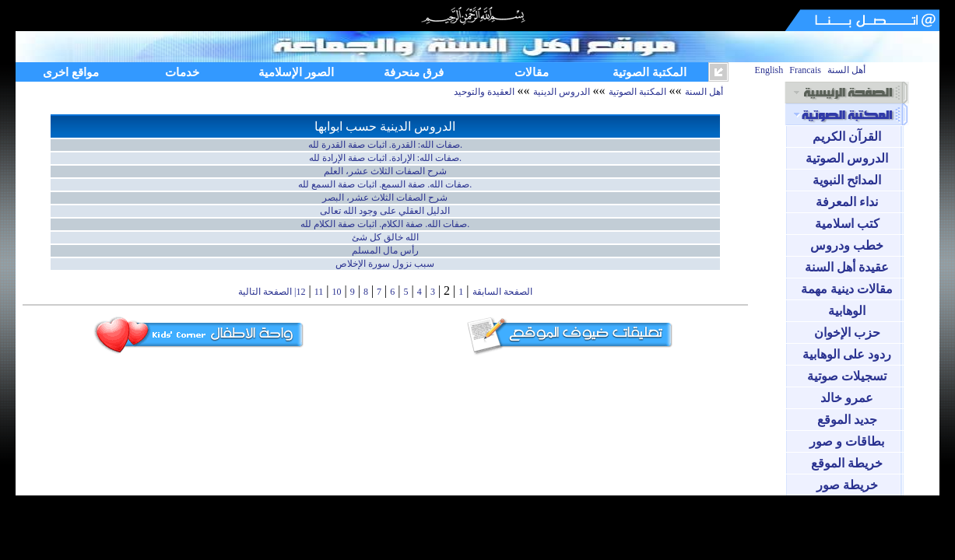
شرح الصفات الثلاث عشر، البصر (385, 198)
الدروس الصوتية (847, 158)
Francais (805, 70)
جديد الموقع (847, 420)
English (769, 70)
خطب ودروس (847, 245)
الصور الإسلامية (296, 72)
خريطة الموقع (847, 463)
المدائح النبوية (847, 180)
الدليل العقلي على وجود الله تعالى (385, 211)
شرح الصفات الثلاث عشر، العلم (385, 171)
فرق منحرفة (414, 72)
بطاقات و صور (847, 441)
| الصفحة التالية (267, 292)
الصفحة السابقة (502, 292)
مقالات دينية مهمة (847, 289)
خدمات (182, 72)
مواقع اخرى (71, 72)
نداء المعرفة (847, 202)
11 (319, 292)
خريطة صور (847, 485)
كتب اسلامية (847, 224)
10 (336, 292)
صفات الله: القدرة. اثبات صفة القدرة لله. (385, 145)
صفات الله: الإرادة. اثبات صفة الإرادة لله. (385, 158)
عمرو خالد (847, 398)
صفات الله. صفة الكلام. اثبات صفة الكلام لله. (385, 224)
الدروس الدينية (562, 92)
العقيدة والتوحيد (484, 92)
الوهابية (847, 311)
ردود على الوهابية (847, 354)
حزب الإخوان (847, 332)
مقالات (532, 72)
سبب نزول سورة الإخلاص (385, 264)
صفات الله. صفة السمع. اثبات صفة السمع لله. (385, 184)
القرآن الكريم (847, 136)
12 (301, 292)
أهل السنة (846, 70)
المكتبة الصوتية (650, 72)
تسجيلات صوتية (847, 376)
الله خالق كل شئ (385, 237)
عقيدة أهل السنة (847, 267)
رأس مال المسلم (385, 250)
